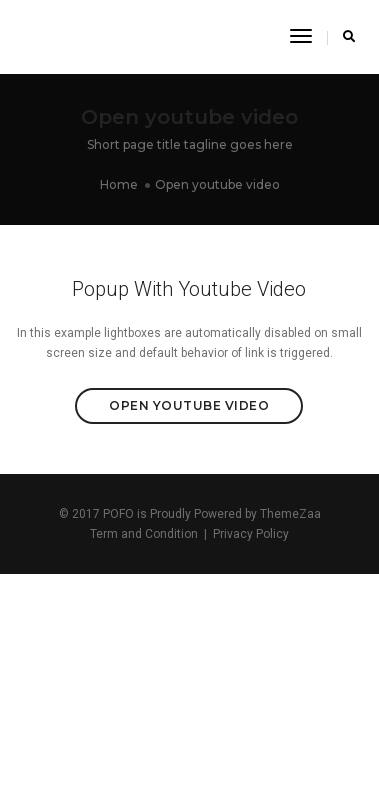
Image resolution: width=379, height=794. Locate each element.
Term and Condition (144, 534)
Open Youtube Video (189, 405)
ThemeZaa (290, 514)
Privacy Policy (251, 534)
